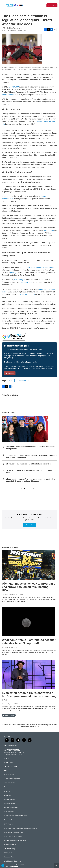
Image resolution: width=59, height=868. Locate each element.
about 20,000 (14, 87)
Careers (6, 787)
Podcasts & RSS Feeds (11, 808)
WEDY (19, 751)
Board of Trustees (9, 775)
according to (49, 230)
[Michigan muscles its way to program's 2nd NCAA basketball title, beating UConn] (29, 565)
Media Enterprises (9, 783)
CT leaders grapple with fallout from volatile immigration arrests (29, 471)
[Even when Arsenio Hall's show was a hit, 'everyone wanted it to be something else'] (29, 674)
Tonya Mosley (6, 704)
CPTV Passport (8, 824)
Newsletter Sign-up (9, 803)
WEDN (10, 751)
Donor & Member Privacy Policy (13, 832)
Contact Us (7, 791)
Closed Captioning (9, 849)
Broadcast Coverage (10, 845)
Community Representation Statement (15, 816)
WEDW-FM (7, 753)
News (11, 381)
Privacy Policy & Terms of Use (13, 836)
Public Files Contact (9, 754)
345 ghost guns (26, 282)
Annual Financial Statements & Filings (15, 841)
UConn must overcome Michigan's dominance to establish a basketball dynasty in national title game (30, 480)
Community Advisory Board (12, 779)
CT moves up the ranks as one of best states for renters (28, 464)
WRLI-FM (22, 753)
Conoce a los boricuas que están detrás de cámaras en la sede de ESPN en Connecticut (31, 456)
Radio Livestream (9, 812)
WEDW (15, 751)
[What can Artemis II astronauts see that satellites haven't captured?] (29, 621)
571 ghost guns (20, 280)
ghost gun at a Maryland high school (40, 267)
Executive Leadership (10, 766)
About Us (7, 758)
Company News (9, 762)
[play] (3, 866)
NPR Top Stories (24, 381)
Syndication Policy (9, 857)
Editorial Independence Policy (13, 861)
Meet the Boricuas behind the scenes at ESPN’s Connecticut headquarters (30, 448)
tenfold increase (8, 95)
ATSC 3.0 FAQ (19, 754)
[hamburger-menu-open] (3, 5)
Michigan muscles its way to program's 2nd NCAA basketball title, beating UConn (29, 587)
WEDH (6, 751)
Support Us (7, 795)
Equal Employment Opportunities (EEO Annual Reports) (20, 828)
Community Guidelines (11, 820)
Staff (5, 770)
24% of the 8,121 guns (26, 294)
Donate (53, 5)
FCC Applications (9, 853)
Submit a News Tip (9, 799)
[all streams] (56, 866)
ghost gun (14, 273)
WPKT (17, 753)
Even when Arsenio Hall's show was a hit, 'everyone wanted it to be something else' (29, 696)
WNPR (12, 753)
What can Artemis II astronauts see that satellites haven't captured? (29, 642)
